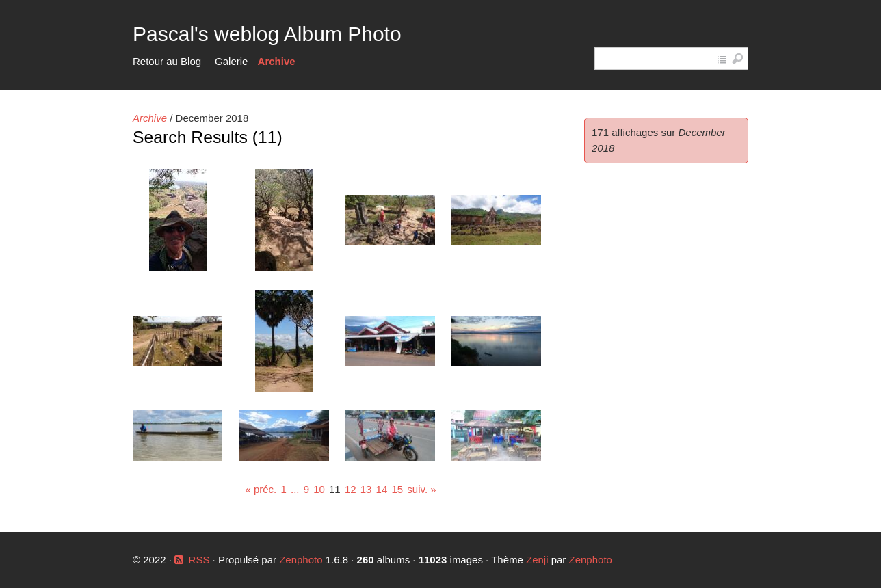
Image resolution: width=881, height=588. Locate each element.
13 (366, 489)
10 (319, 489)
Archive (277, 61)
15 (397, 489)
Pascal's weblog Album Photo (267, 34)
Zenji (537, 560)
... (295, 489)
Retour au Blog (167, 61)
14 (382, 489)
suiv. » (421, 489)
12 (351, 489)
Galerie (231, 61)
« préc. (261, 489)
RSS (199, 560)
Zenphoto (302, 560)
